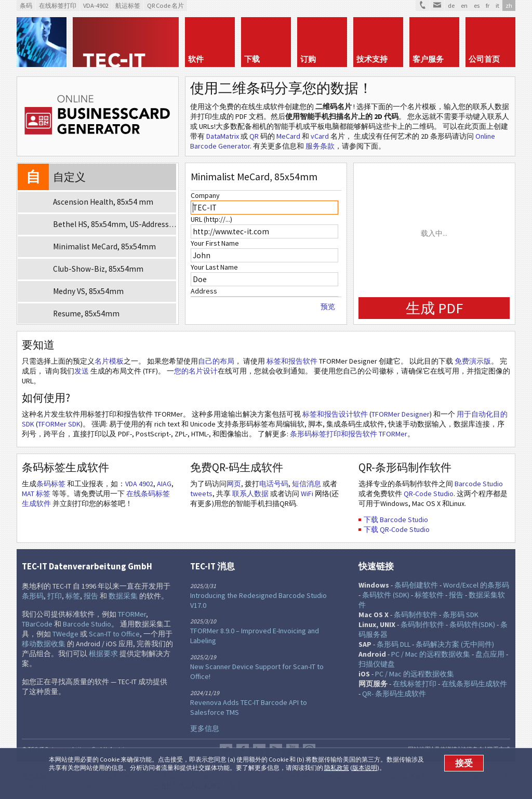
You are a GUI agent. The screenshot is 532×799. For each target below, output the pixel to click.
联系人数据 (250, 494)
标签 (73, 596)
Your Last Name (214, 267)
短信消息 (307, 484)
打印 (55, 596)
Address (204, 291)
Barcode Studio (479, 484)
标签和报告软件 (292, 361)
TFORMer (132, 614)
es (477, 5)
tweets (201, 494)
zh (509, 5)
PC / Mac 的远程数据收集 (431, 654)
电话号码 (274, 484)
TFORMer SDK (59, 424)
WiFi (307, 494)
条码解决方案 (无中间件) (455, 644)
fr (488, 5)
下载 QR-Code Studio (397, 529)
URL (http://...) (211, 219)
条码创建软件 (416, 585)
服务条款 (320, 146)
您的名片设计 (196, 371)
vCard (320, 136)
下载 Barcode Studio (396, 520)
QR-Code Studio (429, 494)
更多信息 (205, 728)
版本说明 (365, 768)
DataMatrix (223, 136)
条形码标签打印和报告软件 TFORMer (349, 434)
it (497, 5)
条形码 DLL (394, 644)
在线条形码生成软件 (474, 684)
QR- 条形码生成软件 (394, 694)
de (451, 5)
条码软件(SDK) (472, 624)
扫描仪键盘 (377, 664)
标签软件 (429, 595)
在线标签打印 (415, 684)
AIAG (164, 484)
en (464, 5)
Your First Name (215, 243)
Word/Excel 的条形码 (476, 585)
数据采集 (123, 596)
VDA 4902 (139, 484)
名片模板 (109, 361)
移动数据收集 (44, 644)
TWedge (65, 634)
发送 (82, 371)
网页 (234, 484)
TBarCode (37, 624)
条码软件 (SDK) (386, 595)
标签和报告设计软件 (335, 414)
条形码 (33, 596)
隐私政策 (337, 768)
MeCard (288, 136)
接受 (464, 763)
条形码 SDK (461, 615)
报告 (91, 596)
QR (254, 136)
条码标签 (51, 484)
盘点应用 (490, 654)
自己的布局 (216, 361)
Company (205, 195)
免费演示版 (473, 361)
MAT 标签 (36, 494)
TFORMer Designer (401, 414)
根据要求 (103, 654)
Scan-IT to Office (114, 634)
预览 (328, 307)
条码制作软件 (416, 615)
